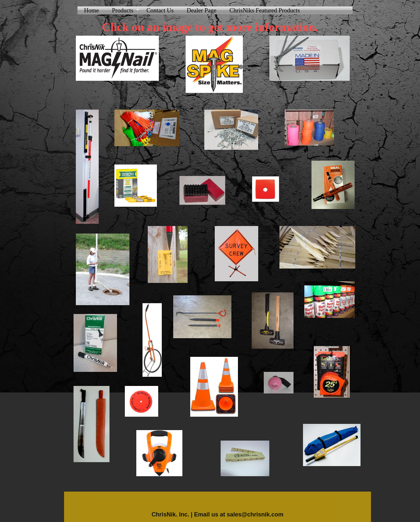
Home (92, 10)
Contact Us (160, 10)
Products (123, 10)
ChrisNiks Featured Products (265, 10)
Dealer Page (202, 10)
